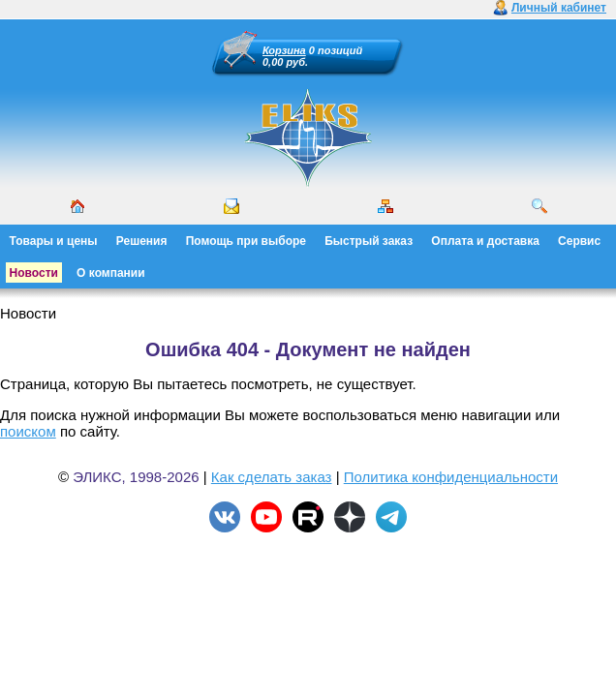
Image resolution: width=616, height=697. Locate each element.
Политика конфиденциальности (451, 477)
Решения (142, 241)
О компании (111, 273)
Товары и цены (54, 241)
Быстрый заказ (369, 241)
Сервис (579, 241)
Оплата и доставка (485, 241)
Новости (34, 273)
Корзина (284, 50)
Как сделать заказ (272, 477)
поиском (28, 431)
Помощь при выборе (246, 241)
